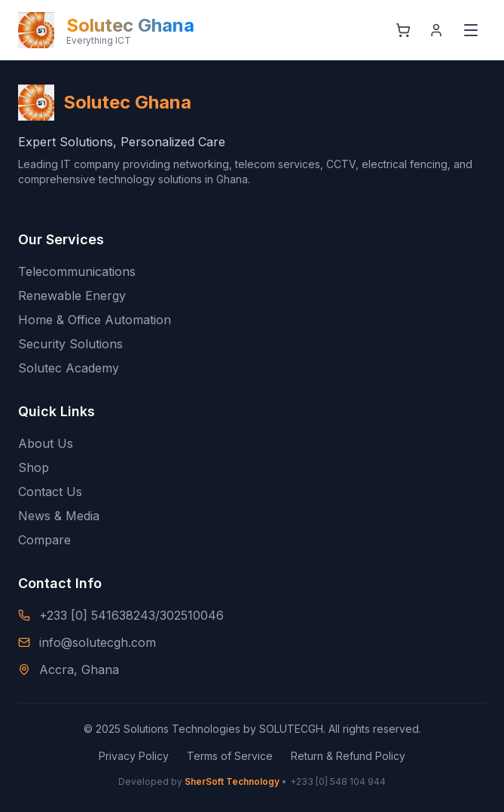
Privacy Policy (134, 756)
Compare (44, 540)
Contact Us (50, 492)
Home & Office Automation (95, 320)
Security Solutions (70, 344)
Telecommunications (77, 271)
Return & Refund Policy (348, 756)
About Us (46, 443)
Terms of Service (230, 756)
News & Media (59, 516)
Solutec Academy (69, 368)
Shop (34, 467)
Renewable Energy (72, 296)
